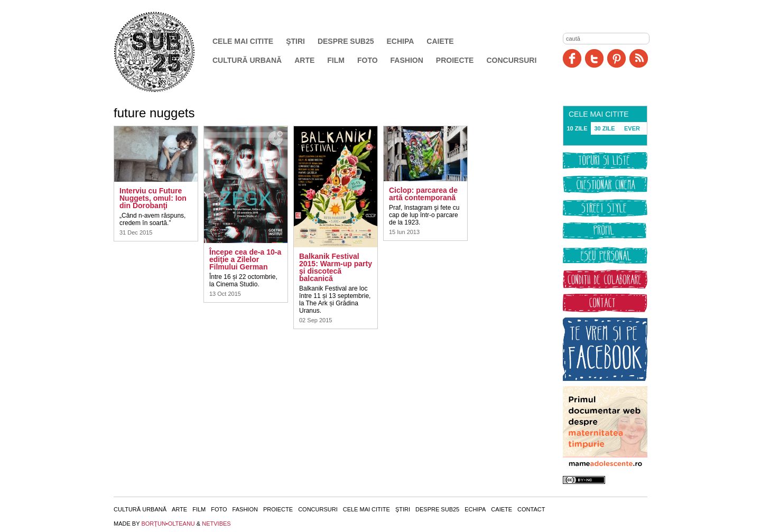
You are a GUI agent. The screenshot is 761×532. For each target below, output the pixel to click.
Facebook (572, 58)
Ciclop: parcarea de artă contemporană (423, 194)
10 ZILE (577, 128)
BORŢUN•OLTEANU (168, 524)
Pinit (616, 58)
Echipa (401, 41)
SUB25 (166, 52)
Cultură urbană (247, 60)
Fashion (407, 60)
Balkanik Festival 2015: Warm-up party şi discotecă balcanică (336, 267)
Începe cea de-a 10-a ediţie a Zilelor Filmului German (245, 259)
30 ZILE (604, 128)
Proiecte (455, 60)
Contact (531, 509)
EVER (632, 128)
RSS (639, 58)
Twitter (594, 58)
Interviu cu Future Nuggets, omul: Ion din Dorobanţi (153, 198)
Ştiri (295, 41)
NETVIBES (216, 524)
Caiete (440, 41)
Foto (368, 60)
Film (336, 60)
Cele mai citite (243, 41)
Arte (304, 60)
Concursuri (511, 60)
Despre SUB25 (346, 41)
